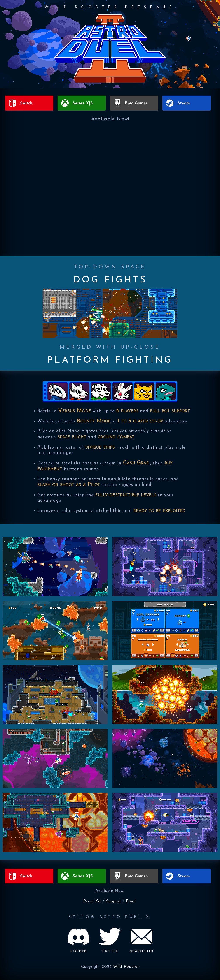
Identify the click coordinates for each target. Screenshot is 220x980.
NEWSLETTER (142, 951)
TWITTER (110, 951)
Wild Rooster (126, 967)
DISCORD (79, 951)
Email (131, 901)
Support (113, 901)
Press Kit (92, 901)
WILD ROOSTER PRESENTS (110, 7)
